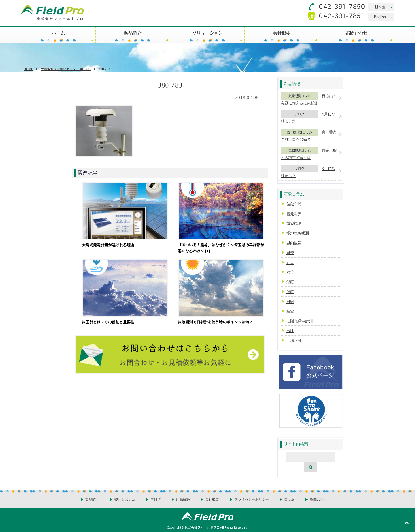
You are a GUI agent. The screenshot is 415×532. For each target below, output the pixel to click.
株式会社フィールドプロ (202, 527)
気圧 (290, 330)
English (380, 17)
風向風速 (294, 243)
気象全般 (294, 204)
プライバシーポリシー (252, 499)
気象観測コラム (300, 96)
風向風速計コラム (299, 132)
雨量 (290, 262)
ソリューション (207, 33)
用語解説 (183, 499)
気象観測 (294, 223)
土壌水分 (294, 340)
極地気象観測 (298, 233)
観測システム (125, 499)
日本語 (380, 7)
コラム (289, 499)
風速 (290, 253)
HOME (28, 69)
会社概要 (282, 33)
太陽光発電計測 (300, 321)
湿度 (290, 292)
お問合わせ (357, 33)
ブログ (300, 114)
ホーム (58, 33)
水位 (290, 272)
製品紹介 (133, 33)
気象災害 (294, 214)
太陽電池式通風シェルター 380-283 (66, 69)
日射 (290, 301)
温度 (290, 282)
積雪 (290, 311)
